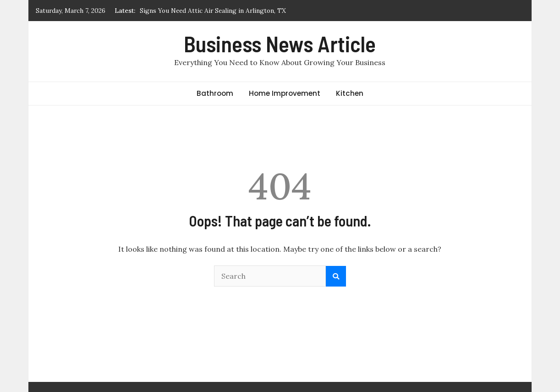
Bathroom (215, 93)
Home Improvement (285, 93)
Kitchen (350, 93)
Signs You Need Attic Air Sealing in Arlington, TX (213, 11)
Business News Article (280, 44)
